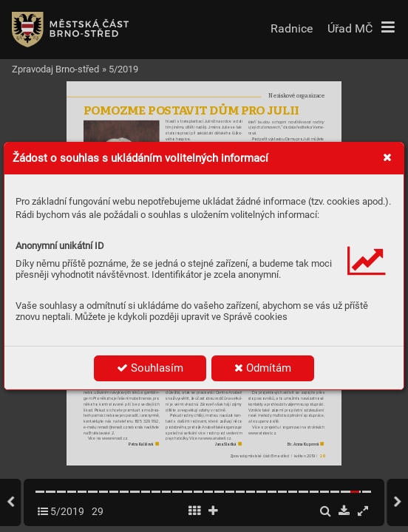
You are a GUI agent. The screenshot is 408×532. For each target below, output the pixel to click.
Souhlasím (150, 368)
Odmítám (263, 368)
